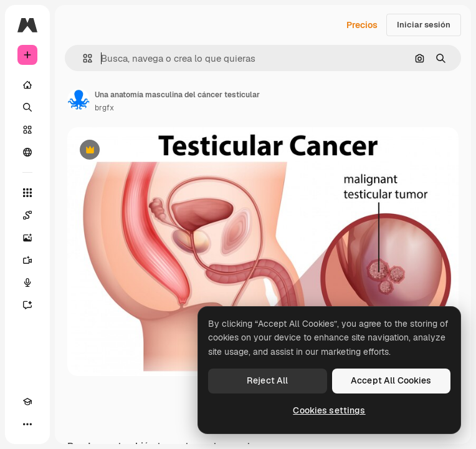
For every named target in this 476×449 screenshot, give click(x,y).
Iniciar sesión (424, 25)
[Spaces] (27, 215)
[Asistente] (27, 305)
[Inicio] (27, 85)
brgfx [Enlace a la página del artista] (104, 108)
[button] (83, 58)
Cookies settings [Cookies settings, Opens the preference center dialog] (329, 410)
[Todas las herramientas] (27, 193)
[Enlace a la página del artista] (79, 100)
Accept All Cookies (391, 380)
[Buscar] (27, 107)
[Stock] (27, 130)
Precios (362, 25)
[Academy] (27, 402)
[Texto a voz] (27, 282)
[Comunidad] (27, 152)
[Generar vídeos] (27, 260)
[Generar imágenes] (27, 238)
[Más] (27, 424)
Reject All (267, 380)
